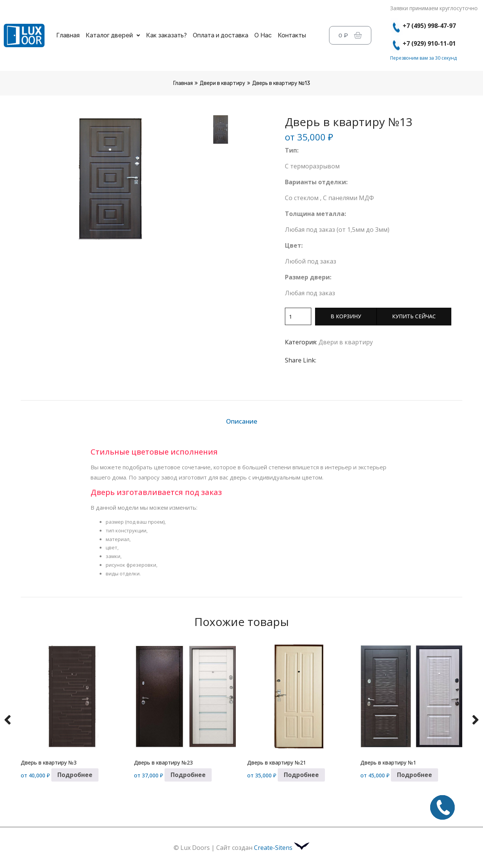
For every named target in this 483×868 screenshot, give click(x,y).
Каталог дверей (113, 35)
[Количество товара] (298, 316)
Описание (242, 421)
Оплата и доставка (221, 35)
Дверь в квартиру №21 (277, 762)
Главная (68, 35)
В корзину (346, 316)
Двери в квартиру (222, 83)
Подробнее (75, 775)
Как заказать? (166, 35)
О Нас (263, 35)
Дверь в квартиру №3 (49, 762)
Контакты (292, 35)
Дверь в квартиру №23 (163, 762)
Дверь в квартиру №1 (388, 762)
